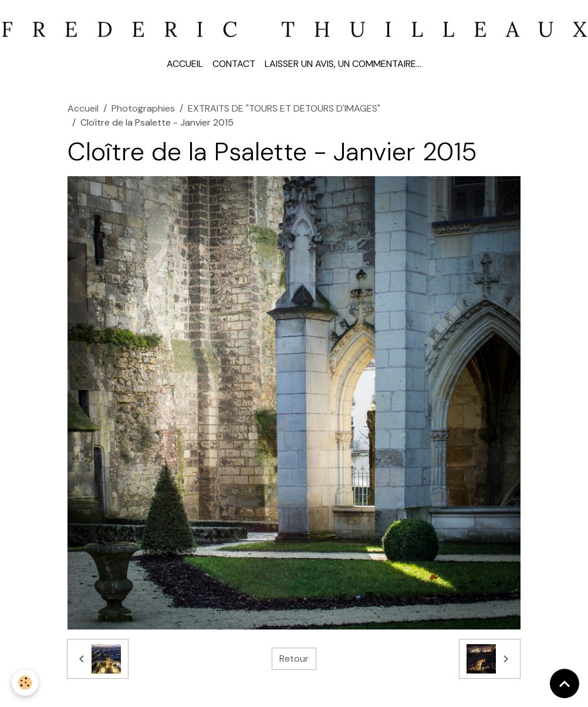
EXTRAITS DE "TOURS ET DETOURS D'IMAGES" (284, 108)
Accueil (185, 64)
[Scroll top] (565, 684)
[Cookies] (25, 683)
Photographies (143, 108)
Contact (234, 64)
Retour (294, 659)
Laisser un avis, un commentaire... (343, 64)
